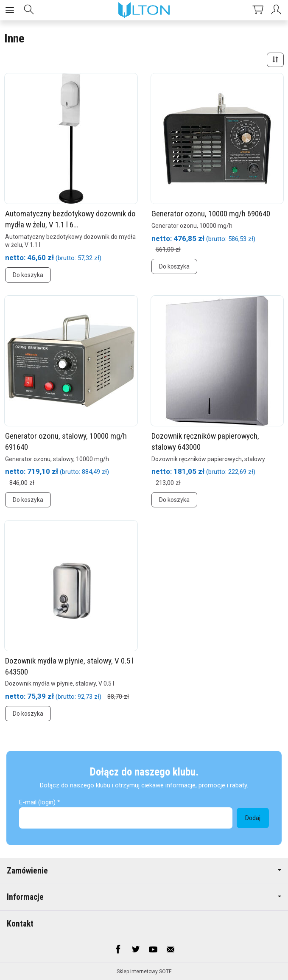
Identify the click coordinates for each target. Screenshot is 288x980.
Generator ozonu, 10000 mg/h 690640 (211, 214)
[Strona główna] (144, 10)
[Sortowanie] (275, 60)
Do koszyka (28, 275)
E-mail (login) (37, 802)
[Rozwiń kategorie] (10, 10)
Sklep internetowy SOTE (144, 972)
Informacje (144, 897)
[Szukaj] (29, 10)
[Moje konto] (277, 10)
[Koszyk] (258, 10)
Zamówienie (144, 871)
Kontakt (20, 924)
